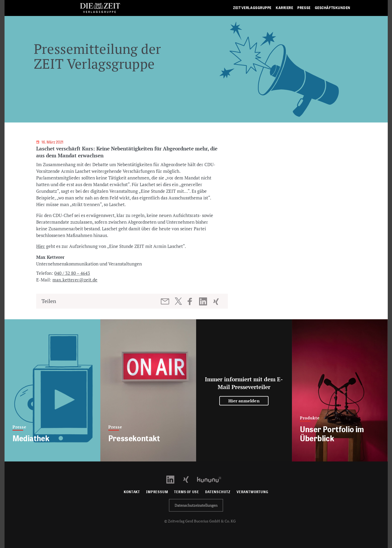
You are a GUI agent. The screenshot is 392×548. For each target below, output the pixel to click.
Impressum (157, 492)
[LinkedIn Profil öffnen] (173, 479)
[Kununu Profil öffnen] (212, 479)
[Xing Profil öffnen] (189, 479)
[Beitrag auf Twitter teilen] (178, 301)
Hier (41, 246)
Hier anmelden (244, 401)
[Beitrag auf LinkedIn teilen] (204, 301)
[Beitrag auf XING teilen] (216, 301)
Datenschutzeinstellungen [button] (196, 505)
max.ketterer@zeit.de (75, 280)
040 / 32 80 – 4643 (72, 273)
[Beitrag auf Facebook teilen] (192, 301)
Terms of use (187, 492)
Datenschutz (218, 492)
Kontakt (132, 492)
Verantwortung (252, 492)
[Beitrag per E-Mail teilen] (165, 301)
